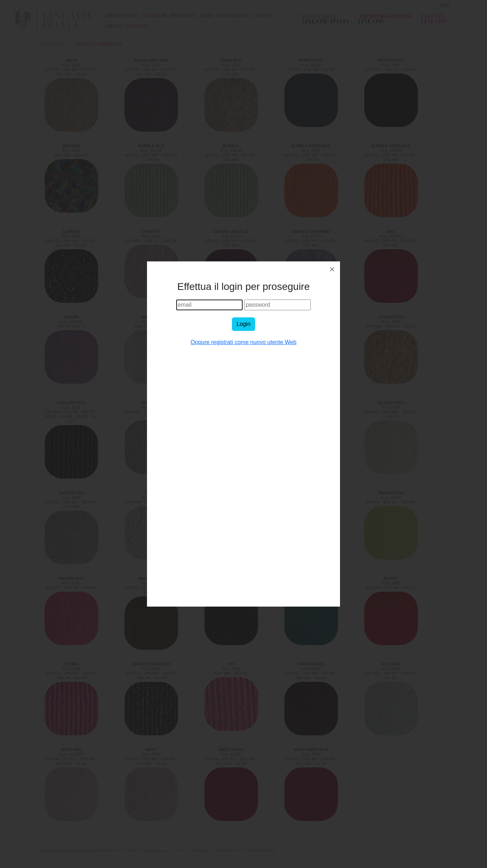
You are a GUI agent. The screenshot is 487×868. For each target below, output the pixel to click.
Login (243, 324)
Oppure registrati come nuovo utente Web (243, 342)
